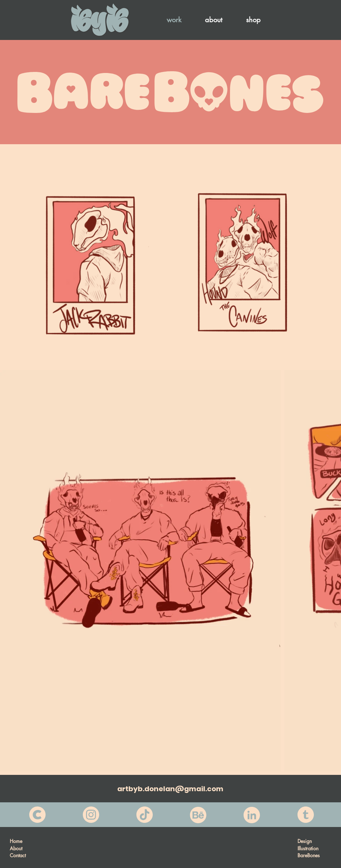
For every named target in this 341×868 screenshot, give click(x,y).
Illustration (308, 848)
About (16, 848)
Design (305, 841)
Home (16, 841)
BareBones (309, 855)
